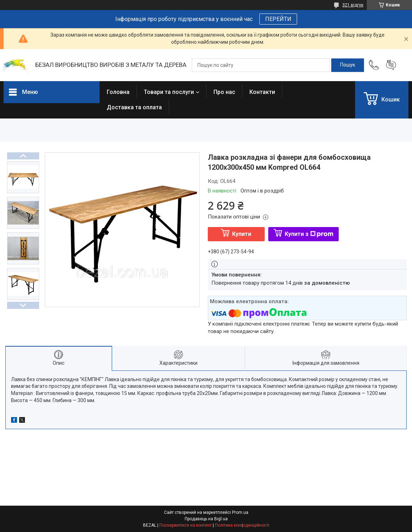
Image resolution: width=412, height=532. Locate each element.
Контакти (262, 92)
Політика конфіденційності (242, 525)
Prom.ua (240, 512)
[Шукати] (348, 65)
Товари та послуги (169, 92)
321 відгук (353, 5)
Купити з (309, 234)
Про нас (224, 92)
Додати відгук (391, 65)
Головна (118, 92)
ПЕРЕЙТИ (278, 19)
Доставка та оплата (134, 107)
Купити (242, 234)
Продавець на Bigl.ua (206, 519)
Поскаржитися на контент (186, 525)
